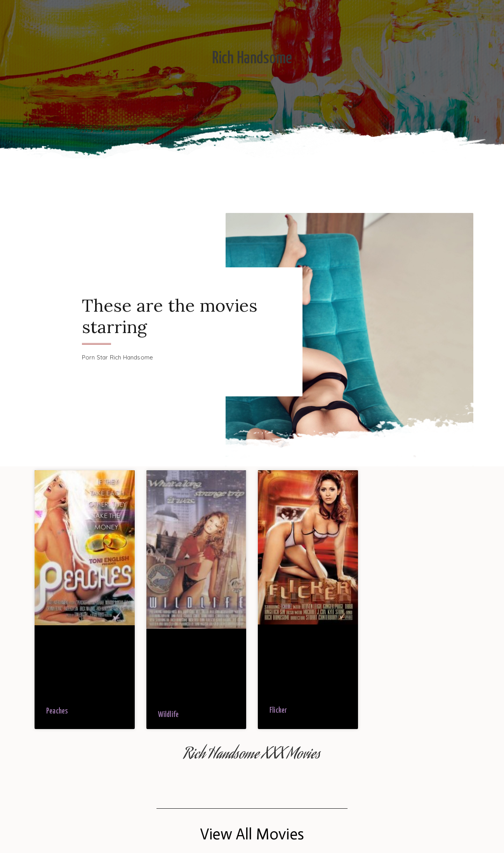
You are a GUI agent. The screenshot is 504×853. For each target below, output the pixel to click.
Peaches (57, 711)
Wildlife (169, 715)
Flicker (278, 711)
